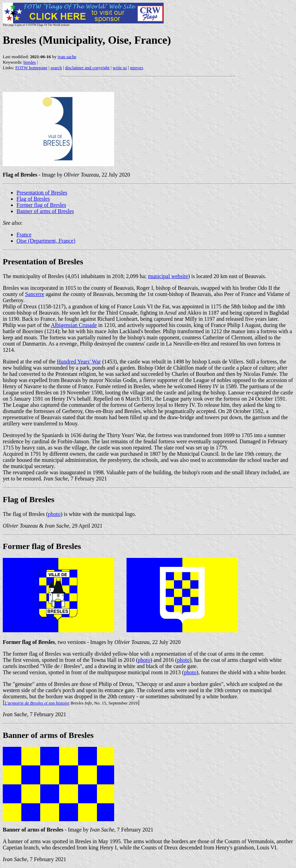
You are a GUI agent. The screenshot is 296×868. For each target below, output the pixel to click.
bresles (30, 62)
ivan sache (67, 57)
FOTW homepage (31, 68)
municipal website (168, 276)
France (24, 235)
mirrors (136, 68)
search (56, 68)
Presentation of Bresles (42, 193)
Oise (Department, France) (46, 241)
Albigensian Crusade (74, 325)
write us (120, 68)
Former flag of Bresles (41, 205)
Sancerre (35, 294)
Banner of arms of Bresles (45, 211)
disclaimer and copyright (87, 68)
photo (54, 514)
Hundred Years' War (79, 362)
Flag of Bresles (33, 199)
